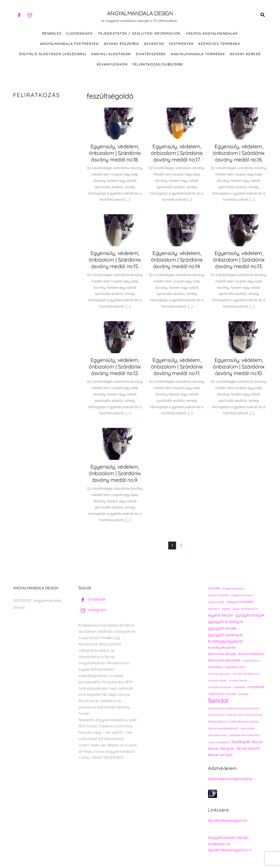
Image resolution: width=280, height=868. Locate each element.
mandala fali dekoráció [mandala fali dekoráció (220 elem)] (246, 674)
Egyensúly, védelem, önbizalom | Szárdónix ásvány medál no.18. (115, 153)
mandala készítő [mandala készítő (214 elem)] (238, 681)
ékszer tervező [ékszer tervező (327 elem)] (220, 755)
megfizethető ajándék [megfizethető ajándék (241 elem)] (222, 694)
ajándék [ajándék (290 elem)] (214, 588)
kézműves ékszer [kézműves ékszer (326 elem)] (222, 654)
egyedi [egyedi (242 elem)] (226, 609)
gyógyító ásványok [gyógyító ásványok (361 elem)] (225, 635)
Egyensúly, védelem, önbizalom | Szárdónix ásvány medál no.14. (177, 260)
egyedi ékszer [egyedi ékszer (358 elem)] (221, 615)
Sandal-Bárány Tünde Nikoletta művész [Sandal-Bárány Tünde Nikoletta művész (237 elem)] (233, 722)
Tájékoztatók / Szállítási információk (139, 33)
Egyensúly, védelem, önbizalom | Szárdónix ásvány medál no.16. (239, 153)
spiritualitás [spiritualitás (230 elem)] (248, 728)
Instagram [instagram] (92, 610)
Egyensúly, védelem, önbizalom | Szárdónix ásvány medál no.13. (239, 260)
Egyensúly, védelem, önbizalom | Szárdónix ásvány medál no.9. (115, 473)
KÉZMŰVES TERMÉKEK (219, 44)
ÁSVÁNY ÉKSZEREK (121, 44)
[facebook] (19, 14)
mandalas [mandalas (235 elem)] (239, 687)
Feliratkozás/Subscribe (158, 64)
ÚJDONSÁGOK (80, 33)
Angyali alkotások (111, 54)
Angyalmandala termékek (198, 54)
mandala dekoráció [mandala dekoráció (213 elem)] (219, 674)
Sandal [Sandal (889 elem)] (218, 701)
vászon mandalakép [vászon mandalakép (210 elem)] (219, 742)
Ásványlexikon (112, 64)
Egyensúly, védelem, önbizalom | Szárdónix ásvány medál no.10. (239, 367)
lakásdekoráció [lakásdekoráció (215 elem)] (251, 661)
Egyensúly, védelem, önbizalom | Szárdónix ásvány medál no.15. (115, 260)
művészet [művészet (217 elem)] (243, 694)
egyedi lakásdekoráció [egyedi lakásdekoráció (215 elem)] (245, 609)
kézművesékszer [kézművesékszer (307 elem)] (251, 654)
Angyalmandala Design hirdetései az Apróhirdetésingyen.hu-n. (230, 844)
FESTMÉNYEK (181, 44)
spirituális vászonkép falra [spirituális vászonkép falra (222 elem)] (244, 735)
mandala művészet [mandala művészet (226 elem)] (220, 687)
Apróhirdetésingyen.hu (228, 821)
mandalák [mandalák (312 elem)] (256, 687)
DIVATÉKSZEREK (151, 54)
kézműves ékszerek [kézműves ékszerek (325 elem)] (224, 660)
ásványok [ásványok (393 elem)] (241, 742)
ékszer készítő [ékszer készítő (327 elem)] (248, 748)
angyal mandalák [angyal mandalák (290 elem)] (240, 602)
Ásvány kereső (245, 54)
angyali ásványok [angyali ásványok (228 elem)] (242, 595)
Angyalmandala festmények (69, 44)
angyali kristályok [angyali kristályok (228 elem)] (233, 588)
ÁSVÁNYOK (154, 44)
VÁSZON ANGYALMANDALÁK (212, 33)
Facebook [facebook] (92, 599)
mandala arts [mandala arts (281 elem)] (235, 667)
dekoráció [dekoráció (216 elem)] (214, 609)
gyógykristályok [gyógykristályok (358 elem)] (250, 615)
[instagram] (30, 14)
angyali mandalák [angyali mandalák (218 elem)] (219, 595)
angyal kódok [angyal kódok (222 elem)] (216, 602)
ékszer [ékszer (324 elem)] (257, 742)
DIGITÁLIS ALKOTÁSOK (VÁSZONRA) (53, 54)
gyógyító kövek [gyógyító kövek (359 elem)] (222, 628)
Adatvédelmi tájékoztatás (230, 779)
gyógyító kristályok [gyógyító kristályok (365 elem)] (226, 622)
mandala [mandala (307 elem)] (215, 667)
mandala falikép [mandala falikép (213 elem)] (217, 681)
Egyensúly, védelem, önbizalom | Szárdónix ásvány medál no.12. (115, 367)
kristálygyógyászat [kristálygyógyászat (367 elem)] (225, 641)
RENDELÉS (52, 33)
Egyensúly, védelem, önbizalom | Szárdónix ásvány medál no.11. (177, 367)
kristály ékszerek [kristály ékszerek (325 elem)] (222, 648)
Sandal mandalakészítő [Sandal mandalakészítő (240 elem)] (223, 728)
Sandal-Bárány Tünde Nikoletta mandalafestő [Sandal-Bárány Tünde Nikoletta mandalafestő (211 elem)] (234, 708)
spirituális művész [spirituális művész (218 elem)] (218, 735)
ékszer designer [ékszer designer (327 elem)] (221, 748)
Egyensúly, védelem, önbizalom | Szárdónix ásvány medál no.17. (177, 153)
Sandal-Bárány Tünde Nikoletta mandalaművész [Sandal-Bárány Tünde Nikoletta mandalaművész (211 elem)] (235, 715)
